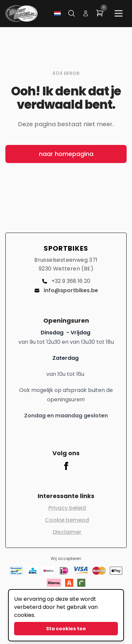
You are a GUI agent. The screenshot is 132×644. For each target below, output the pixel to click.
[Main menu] (119, 13)
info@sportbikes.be (66, 290)
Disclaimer (67, 532)
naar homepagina (66, 154)
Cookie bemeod (67, 520)
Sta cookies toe (66, 629)
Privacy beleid (67, 508)
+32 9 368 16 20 (66, 281)
